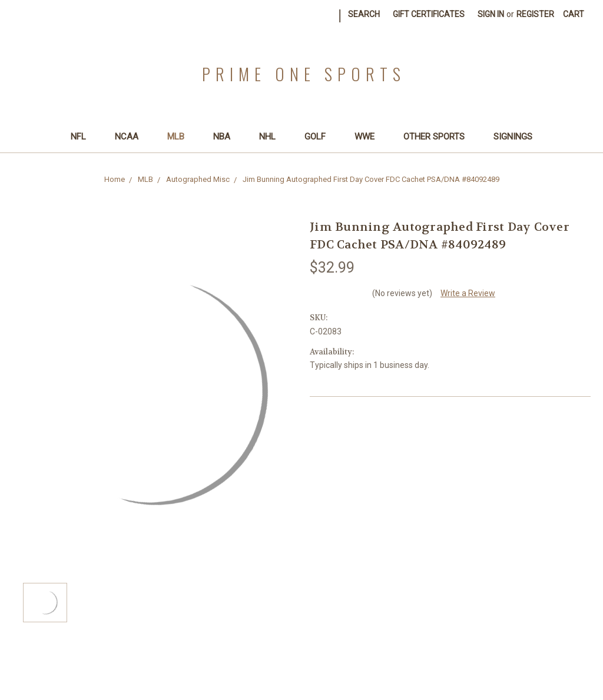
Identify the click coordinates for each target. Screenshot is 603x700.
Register (535, 14)
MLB (181, 137)
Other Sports (439, 137)
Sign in (491, 14)
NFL (83, 137)
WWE (370, 137)
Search (364, 14)
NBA (227, 137)
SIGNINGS (513, 137)
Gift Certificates (429, 14)
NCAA (132, 137)
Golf (320, 137)
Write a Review (468, 293)
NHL (272, 137)
